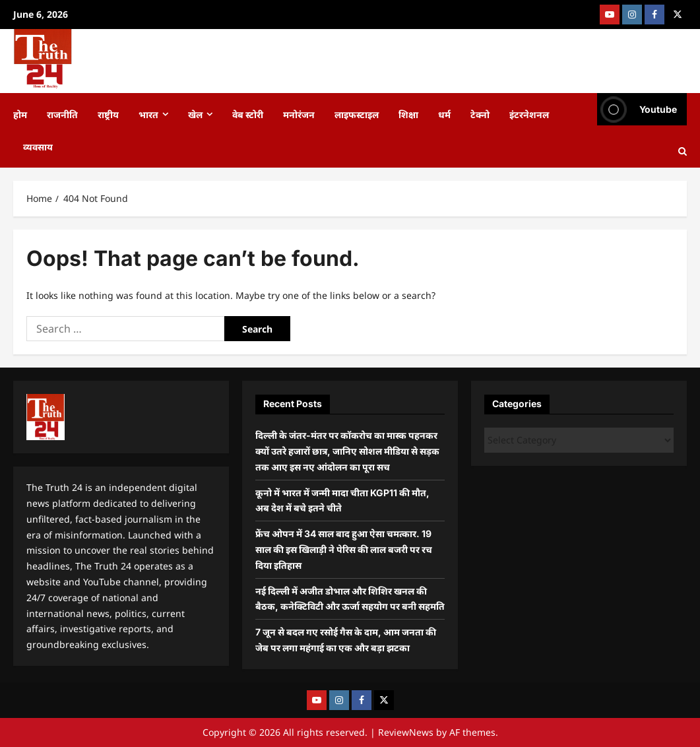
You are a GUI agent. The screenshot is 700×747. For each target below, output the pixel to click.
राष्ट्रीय (108, 114)
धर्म (444, 114)
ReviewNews (406, 732)
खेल (195, 114)
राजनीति (62, 114)
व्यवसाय (38, 146)
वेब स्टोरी (248, 114)
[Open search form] (683, 151)
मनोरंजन (299, 114)
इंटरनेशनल (529, 114)
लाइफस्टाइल (357, 114)
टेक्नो (480, 114)
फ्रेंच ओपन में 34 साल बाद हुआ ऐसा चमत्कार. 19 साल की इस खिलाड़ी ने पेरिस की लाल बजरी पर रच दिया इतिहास (344, 549)
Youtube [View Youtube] (637, 109)
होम (20, 114)
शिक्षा (408, 114)
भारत (148, 114)
